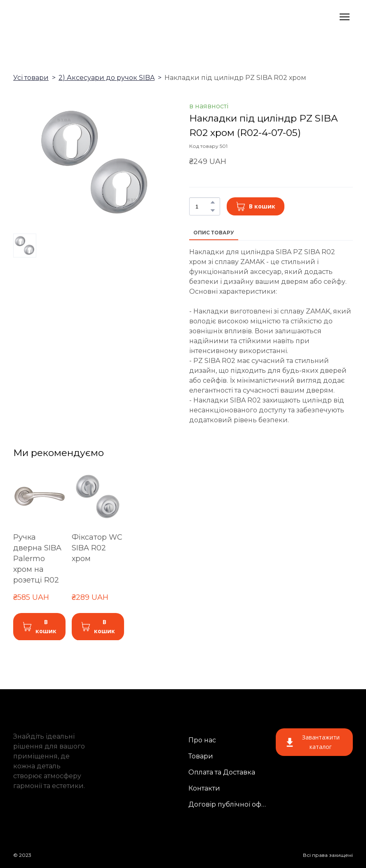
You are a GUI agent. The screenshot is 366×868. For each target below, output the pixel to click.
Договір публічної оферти (229, 804)
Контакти (204, 788)
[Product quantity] (203, 206)
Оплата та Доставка (222, 772)
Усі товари (31, 78)
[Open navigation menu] (345, 17)
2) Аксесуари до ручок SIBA (107, 78)
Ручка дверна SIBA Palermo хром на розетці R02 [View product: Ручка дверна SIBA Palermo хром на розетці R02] (37, 559)
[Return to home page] (61, 17)
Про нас (202, 740)
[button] (213, 202)
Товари (201, 756)
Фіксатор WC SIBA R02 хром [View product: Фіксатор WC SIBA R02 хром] (97, 548)
